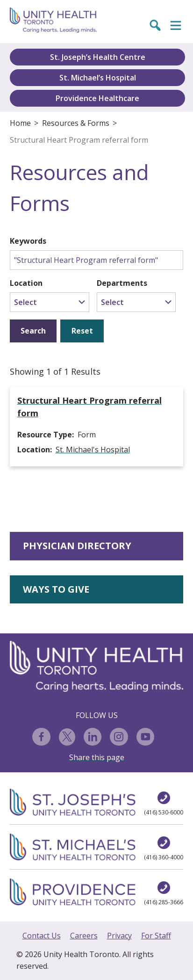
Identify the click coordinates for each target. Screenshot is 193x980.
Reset (82, 331)
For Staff (156, 936)
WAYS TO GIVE (56, 589)
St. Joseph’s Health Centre (98, 57)
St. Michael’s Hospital (98, 78)
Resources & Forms (76, 123)
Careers (84, 936)
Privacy (119, 936)
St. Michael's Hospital (93, 450)
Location (26, 283)
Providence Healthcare (97, 98)
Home (20, 123)
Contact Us (42, 936)
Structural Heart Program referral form (79, 140)
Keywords (28, 241)
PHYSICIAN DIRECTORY (77, 546)
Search (33, 331)
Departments (122, 283)
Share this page (97, 757)
